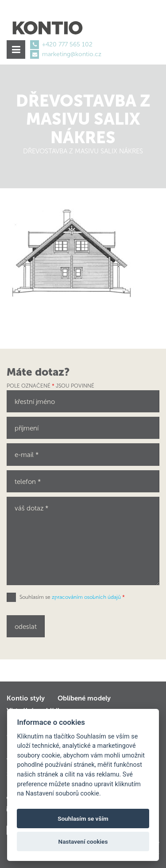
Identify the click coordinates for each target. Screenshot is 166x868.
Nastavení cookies (83, 841)
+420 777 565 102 (67, 44)
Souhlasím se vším (83, 819)
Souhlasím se (72, 597)
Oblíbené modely (84, 698)
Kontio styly (26, 698)
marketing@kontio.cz (72, 54)
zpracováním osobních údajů (86, 597)
